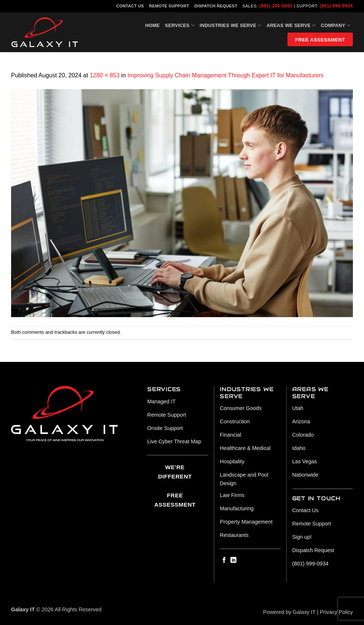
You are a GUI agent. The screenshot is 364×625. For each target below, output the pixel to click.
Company (336, 25)
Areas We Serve (291, 25)
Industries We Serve (231, 25)
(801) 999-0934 (336, 6)
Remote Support (169, 6)
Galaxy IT (304, 612)
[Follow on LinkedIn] (233, 560)
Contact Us (130, 6)
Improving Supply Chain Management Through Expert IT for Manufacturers (226, 75)
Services (180, 25)
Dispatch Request (216, 6)
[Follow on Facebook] (224, 560)
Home (152, 25)
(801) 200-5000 (276, 6)
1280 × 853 (105, 75)
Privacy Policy (336, 612)
